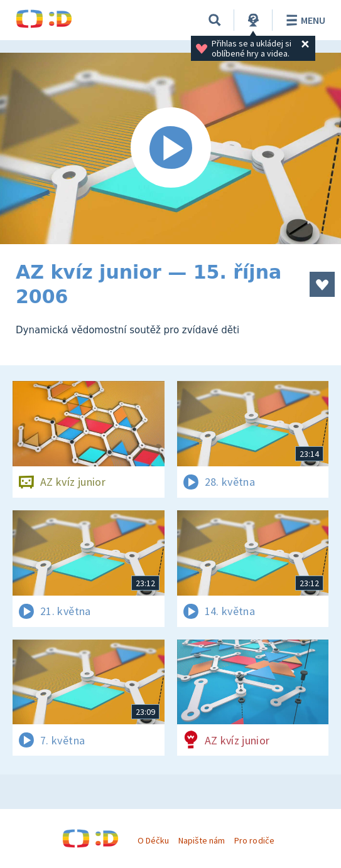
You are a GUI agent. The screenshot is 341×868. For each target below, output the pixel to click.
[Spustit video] (170, 148)
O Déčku (153, 840)
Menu (304, 20)
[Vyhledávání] (215, 20)
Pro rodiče (254, 840)
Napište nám (202, 840)
